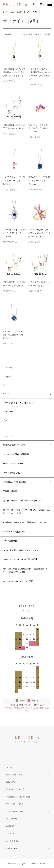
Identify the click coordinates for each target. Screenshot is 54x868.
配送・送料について (15, 774)
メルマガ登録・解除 (15, 811)
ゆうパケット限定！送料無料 (16, 454)
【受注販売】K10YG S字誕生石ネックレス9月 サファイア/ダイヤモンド (14, 72)
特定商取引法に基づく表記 (18, 797)
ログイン (10, 834)
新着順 (48, 34)
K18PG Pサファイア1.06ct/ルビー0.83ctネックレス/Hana (14, 181)
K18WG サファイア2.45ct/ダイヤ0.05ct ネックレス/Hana (40, 181)
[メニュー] (50, 4)
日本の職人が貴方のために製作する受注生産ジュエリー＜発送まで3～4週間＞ (26, 570)
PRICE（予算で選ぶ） (13, 473)
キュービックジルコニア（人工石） (19, 581)
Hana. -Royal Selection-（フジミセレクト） (23, 550)
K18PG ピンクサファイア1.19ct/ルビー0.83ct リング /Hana (40, 128)
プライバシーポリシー (16, 804)
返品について (12, 782)
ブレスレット (9, 411)
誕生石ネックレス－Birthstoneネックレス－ (23, 501)
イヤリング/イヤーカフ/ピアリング (19, 403)
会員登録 (10, 826)
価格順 (38, 34)
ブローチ (7, 420)
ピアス (6, 385)
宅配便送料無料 (10, 541)
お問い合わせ (12, 848)
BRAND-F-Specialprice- (14, 464)
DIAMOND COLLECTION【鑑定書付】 (20, 559)
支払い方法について (15, 789)
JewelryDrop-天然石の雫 (14, 532)
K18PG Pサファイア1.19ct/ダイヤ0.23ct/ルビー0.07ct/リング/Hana (40, 233)
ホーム (5, 12)
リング (6, 394)
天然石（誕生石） (17, 12)
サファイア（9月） (33, 12)
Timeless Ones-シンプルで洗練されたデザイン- (24, 522)
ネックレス (8, 377)
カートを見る (12, 841)
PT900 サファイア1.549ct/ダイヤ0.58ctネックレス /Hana (14, 233)
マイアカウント (13, 819)
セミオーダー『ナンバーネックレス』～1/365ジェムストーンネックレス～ (27, 512)
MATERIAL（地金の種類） (15, 482)
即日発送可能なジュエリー (15, 445)
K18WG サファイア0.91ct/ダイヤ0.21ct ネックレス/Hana (14, 335)
